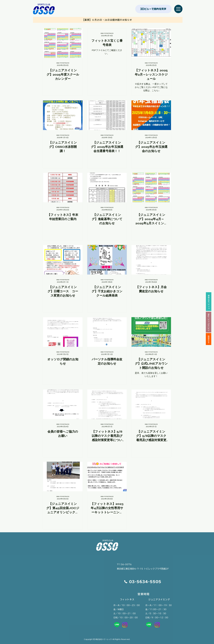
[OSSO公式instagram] (125, 625)
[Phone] (126, 582)
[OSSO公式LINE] (117, 625)
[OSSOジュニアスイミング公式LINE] (149, 625)
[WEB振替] (209, 339)
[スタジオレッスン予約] (209, 322)
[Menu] (178, 9)
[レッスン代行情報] (209, 302)
